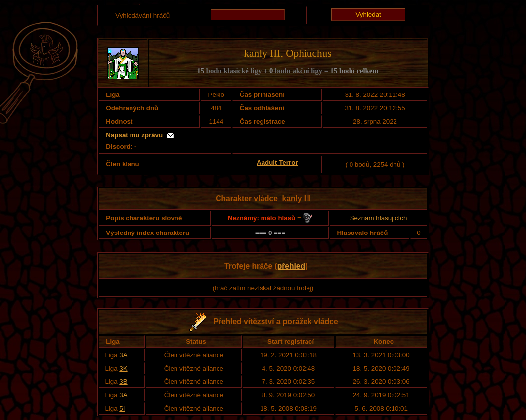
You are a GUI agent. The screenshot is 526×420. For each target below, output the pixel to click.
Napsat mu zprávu (134, 135)
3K (123, 368)
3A (123, 355)
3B (123, 382)
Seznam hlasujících (379, 218)
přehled (291, 266)
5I (122, 408)
